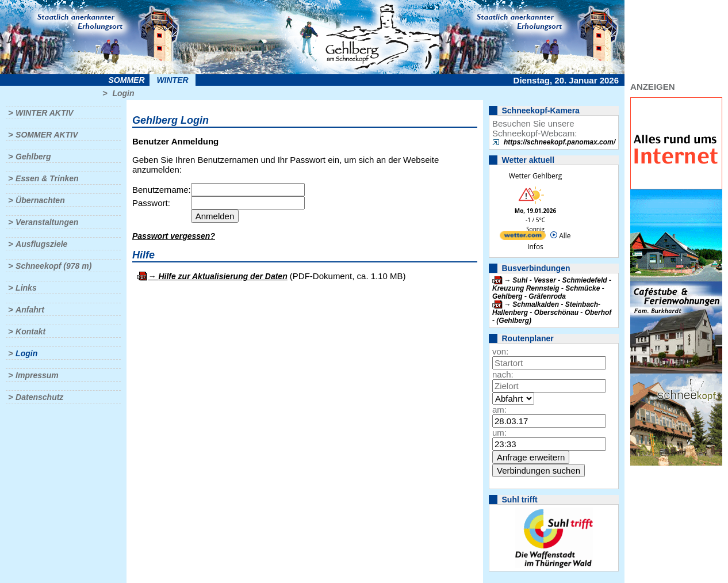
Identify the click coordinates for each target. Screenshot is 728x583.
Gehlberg (33, 157)
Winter (172, 80)
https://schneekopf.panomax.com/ (560, 142)
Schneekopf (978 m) (53, 266)
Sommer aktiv (47, 135)
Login (123, 93)
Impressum (37, 375)
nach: (503, 374)
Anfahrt (30, 310)
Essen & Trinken (47, 178)
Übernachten (40, 200)
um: (499, 433)
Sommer (127, 80)
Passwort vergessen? (174, 236)
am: (499, 409)
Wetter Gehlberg (535, 176)
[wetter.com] (523, 237)
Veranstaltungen (47, 222)
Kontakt (30, 331)
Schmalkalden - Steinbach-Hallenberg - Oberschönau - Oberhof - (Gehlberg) (552, 313)
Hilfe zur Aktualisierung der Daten (223, 276)
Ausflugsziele (41, 244)
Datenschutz (39, 397)
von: (500, 351)
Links (26, 288)
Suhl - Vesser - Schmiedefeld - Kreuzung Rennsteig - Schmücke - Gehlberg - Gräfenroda (552, 288)
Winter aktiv (45, 113)
